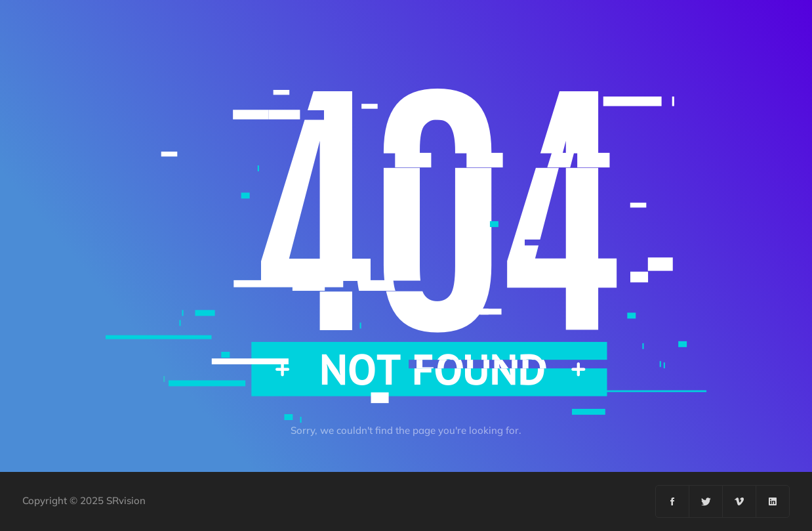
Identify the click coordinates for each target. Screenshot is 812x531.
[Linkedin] (773, 501)
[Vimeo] (740, 501)
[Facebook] (673, 501)
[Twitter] (706, 501)
